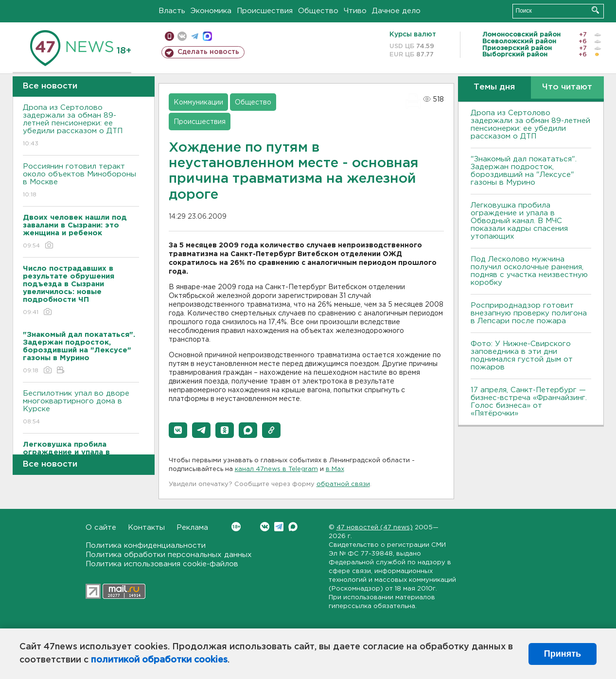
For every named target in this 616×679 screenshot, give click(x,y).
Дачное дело (396, 11)
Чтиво (355, 11)
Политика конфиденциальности (146, 546)
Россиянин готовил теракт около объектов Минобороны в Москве (81, 181)
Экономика (211, 11)
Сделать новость (208, 52)
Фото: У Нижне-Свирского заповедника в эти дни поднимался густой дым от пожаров (522, 356)
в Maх (335, 469)
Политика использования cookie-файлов (162, 564)
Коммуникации (198, 103)
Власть (172, 11)
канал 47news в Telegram (276, 469)
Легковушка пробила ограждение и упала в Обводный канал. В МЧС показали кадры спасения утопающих (519, 221)
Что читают (567, 87)
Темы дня (494, 87)
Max (293, 527)
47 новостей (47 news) (375, 528)
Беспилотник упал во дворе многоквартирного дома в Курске (81, 408)
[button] (178, 430)
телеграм (195, 36)
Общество (318, 11)
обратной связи (343, 484)
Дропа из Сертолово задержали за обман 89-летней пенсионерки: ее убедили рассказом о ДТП (81, 126)
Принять (563, 654)
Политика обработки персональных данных (169, 555)
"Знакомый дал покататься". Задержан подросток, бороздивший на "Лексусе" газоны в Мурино (524, 171)
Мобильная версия (169, 36)
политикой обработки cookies (159, 660)
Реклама (192, 528)
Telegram (279, 527)
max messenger (207, 36)
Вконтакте (236, 527)
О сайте (101, 528)
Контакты (146, 528)
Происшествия (265, 11)
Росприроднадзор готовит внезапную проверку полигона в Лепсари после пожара (529, 313)
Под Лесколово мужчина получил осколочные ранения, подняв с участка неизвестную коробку (529, 271)
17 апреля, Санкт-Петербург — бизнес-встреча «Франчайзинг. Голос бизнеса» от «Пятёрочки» (529, 402)
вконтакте (182, 36)
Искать (595, 10)
